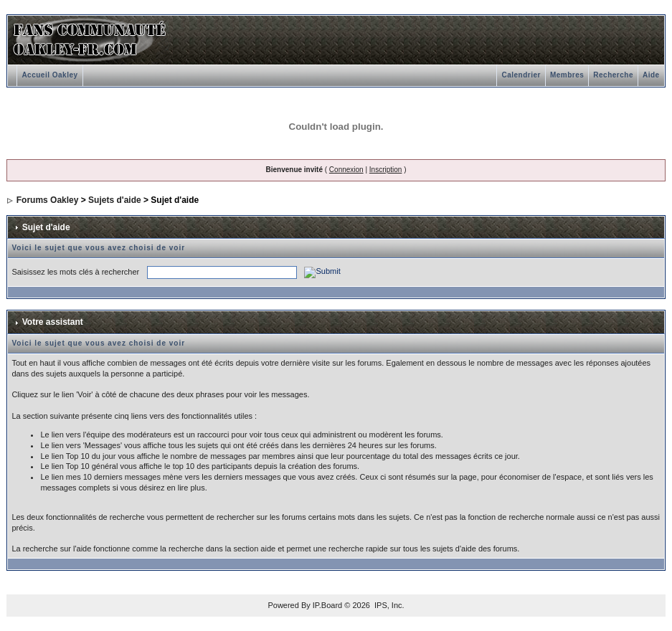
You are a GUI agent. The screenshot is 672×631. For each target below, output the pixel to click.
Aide (651, 75)
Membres (567, 75)
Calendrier (521, 75)
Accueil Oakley (49, 75)
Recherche (613, 75)
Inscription (386, 170)
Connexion (346, 170)
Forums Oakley (48, 200)
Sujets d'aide (115, 200)
